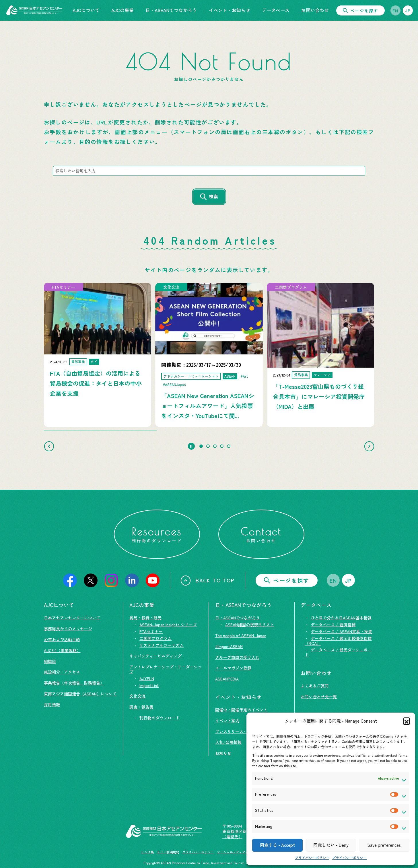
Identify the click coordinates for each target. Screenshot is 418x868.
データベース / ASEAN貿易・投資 (341, 631)
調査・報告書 (141, 707)
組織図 (50, 661)
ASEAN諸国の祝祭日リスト (250, 625)
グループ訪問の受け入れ (237, 657)
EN (395, 11)
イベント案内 (227, 721)
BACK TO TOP (208, 580)
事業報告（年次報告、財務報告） (74, 683)
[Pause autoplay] (191, 446)
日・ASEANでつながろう (238, 618)
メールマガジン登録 (233, 668)
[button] (407, 721)
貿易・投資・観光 (145, 618)
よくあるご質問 (315, 686)
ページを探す (360, 11)
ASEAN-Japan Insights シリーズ (168, 625)
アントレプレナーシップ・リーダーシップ (166, 669)
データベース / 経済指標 (333, 625)
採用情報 (52, 705)
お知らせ (223, 753)
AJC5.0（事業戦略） (62, 650)
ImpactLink (149, 685)
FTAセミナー (151, 631)
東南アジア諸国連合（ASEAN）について (80, 694)
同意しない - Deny (331, 845)
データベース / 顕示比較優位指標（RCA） (338, 641)
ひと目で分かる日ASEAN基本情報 (341, 618)
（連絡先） (232, 836)
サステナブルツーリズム (162, 645)
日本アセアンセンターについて (72, 618)
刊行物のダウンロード (160, 718)
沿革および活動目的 (62, 639)
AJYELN (147, 678)
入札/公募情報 (228, 742)
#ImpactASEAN (229, 646)
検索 (213, 196)
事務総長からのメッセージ (68, 629)
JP (408, 11)
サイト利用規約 (168, 852)
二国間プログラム (155, 638)
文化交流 (137, 696)
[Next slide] (369, 446)
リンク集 (147, 852)
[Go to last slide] (49, 446)
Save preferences (384, 845)
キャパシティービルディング (155, 656)
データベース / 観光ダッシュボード (338, 652)
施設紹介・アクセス (62, 672)
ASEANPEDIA (227, 679)
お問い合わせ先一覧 (319, 697)
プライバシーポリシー (312, 858)
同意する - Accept (277, 845)
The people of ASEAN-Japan (241, 635)
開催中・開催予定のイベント (241, 710)
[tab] (201, 446)
